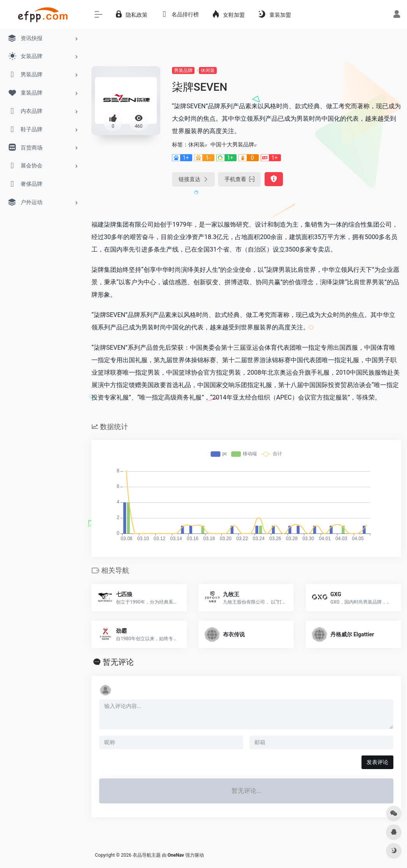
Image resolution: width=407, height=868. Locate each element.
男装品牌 (183, 70)
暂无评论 (118, 662)
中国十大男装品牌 (232, 144)
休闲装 (208, 70)
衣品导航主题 (147, 855)
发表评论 (377, 762)
